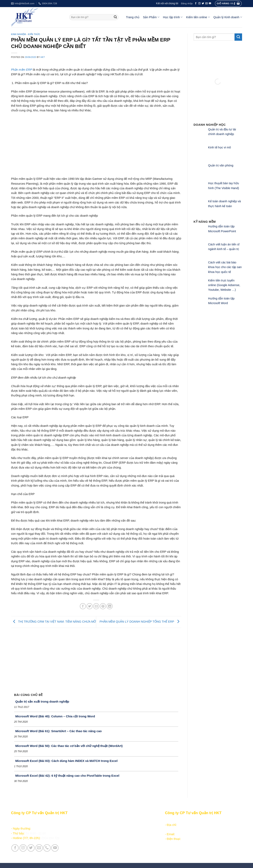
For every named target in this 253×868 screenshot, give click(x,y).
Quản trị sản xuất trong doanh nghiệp (42, 701)
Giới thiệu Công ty (100, 846)
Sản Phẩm (151, 17)
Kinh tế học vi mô (219, 147)
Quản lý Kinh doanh (228, 17)
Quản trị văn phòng (221, 165)
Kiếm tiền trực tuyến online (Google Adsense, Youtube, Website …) (224, 285)
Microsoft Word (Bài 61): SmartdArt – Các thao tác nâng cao (59, 731)
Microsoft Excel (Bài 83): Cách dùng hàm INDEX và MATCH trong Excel (67, 761)
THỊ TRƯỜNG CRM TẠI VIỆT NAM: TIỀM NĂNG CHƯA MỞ (54, 622)
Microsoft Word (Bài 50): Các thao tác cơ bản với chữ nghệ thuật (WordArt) (69, 746)
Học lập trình (173, 17)
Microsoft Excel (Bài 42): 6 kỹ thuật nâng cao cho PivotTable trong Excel (67, 776)
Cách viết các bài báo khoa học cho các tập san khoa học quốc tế (225, 267)
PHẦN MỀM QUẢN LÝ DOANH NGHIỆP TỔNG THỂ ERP (140, 622)
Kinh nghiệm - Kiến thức (26, 34)
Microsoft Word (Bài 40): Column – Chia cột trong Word (55, 716)
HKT (43, 57)
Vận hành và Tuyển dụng (104, 851)
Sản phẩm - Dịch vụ (100, 820)
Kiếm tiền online (198, 17)
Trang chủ (133, 17)
